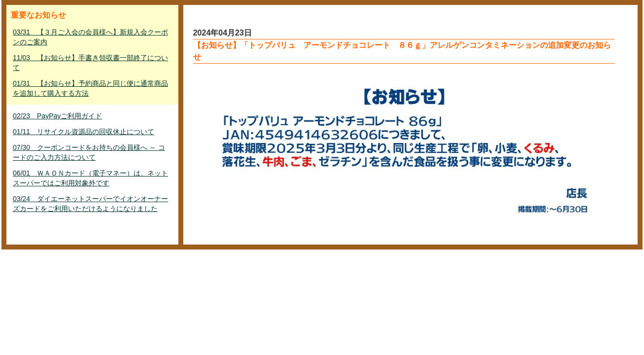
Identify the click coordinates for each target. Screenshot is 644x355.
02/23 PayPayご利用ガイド (57, 116)
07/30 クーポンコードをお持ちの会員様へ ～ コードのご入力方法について (89, 152)
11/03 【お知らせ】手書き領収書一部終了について (90, 63)
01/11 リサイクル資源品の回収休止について (84, 132)
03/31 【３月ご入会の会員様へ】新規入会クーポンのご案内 (90, 37)
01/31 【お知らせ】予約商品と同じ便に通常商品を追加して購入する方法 (90, 88)
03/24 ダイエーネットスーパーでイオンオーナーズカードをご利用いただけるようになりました (90, 204)
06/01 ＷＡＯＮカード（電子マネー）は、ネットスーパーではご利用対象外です (90, 178)
